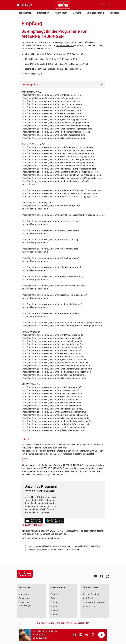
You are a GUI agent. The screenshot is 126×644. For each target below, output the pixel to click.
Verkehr (77, 13)
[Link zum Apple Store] (34, 521)
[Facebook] (26, 5)
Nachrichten (61, 13)
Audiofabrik (88, 598)
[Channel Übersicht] (80, 635)
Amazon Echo (32, 538)
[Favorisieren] (93, 635)
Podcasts (114, 13)
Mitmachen (43, 13)
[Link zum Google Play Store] (55, 521)
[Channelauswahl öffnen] (108, 5)
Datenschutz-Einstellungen (25, 604)
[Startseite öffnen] (63, 5)
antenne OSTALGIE (65, 46)
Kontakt (54, 615)
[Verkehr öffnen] (31, 5)
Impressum (24, 594)
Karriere (54, 606)
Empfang (55, 602)
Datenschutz (25, 598)
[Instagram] (22, 5)
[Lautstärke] (74, 635)
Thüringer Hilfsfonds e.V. (94, 602)
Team (53, 598)
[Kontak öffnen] (104, 5)
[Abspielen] (101, 635)
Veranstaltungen (95, 13)
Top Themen (25, 13)
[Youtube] (18, 5)
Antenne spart (89, 606)
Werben (54, 611)
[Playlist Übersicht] (87, 635)
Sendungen (56, 594)
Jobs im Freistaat (91, 594)
